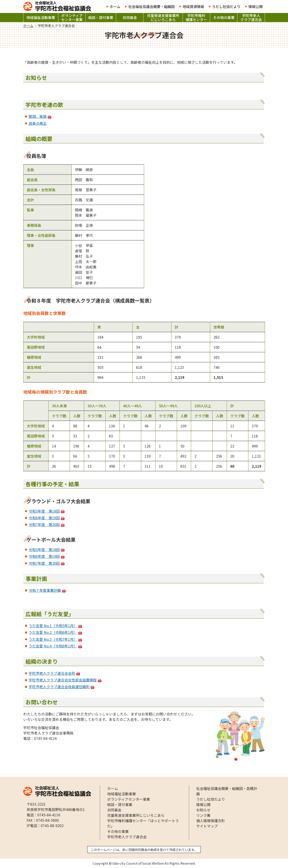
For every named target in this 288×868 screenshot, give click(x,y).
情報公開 (256, 6)
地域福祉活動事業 (41, 18)
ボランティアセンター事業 (72, 18)
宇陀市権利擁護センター (196, 18)
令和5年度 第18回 (44, 511)
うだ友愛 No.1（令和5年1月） (53, 626)
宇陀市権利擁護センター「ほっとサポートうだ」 (143, 823)
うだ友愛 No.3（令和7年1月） (53, 639)
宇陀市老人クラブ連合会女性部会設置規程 (63, 680)
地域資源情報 (193, 6)
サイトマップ (207, 826)
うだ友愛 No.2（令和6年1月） (53, 632)
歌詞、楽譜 (38, 116)
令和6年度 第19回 (44, 518)
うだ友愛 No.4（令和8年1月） (53, 646)
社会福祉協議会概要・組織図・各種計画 (227, 791)
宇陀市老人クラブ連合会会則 (52, 673)
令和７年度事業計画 (45, 590)
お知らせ (203, 810)
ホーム (115, 6)
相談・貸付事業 (101, 18)
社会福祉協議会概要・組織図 (151, 6)
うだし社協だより (226, 6)
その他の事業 (224, 18)
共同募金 (130, 18)
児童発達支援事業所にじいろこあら (163, 18)
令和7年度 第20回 (44, 524)
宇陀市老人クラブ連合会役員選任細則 (59, 687)
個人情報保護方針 (211, 821)
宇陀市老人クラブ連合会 (251, 18)
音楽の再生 (38, 123)
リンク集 (203, 815)
